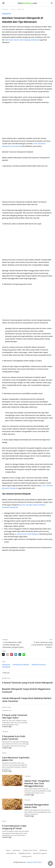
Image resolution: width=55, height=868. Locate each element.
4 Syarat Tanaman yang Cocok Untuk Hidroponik (27, 683)
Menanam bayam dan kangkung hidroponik (22, 40)
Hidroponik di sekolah (21, 665)
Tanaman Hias (7, 711)
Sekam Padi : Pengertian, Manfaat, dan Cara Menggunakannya (37, 783)
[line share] (24, 654)
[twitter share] (3, 654)
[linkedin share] (16, 654)
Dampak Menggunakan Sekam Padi (37, 806)
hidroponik (6, 665)
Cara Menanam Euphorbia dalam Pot (16, 759)
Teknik (13, 9)
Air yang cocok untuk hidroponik (27, 534)
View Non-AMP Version (34, 862)
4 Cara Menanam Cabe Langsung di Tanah (14, 827)
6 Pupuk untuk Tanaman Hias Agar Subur (15, 716)
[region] (28, 61)
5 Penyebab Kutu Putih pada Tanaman (14, 738)
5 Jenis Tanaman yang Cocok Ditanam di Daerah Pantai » (42, 645)
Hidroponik (21, 9)
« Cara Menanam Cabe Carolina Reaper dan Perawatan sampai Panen (13, 645)
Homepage (5, 9)
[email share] (7, 654)
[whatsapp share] (20, 654)
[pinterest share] (12, 654)
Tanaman (5, 732)
